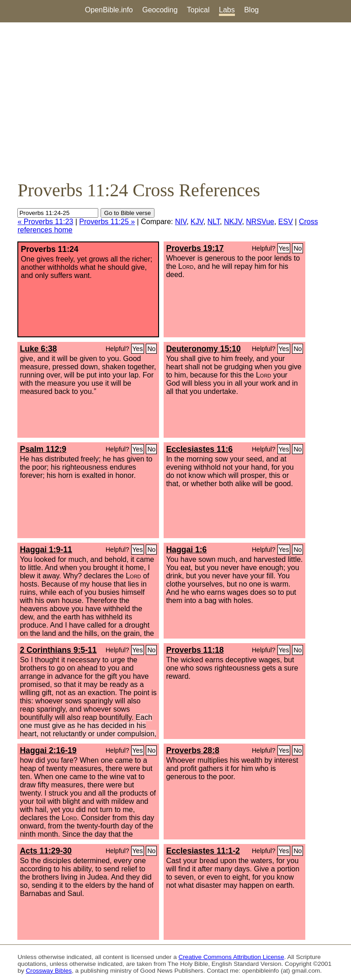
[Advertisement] (175, 101)
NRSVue (260, 222)
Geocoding (160, 10)
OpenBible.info (109, 10)
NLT (214, 222)
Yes (284, 248)
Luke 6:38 (38, 349)
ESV (286, 222)
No (298, 248)
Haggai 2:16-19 (48, 750)
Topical (198, 10)
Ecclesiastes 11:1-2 (203, 851)
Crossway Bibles (49, 971)
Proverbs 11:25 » (107, 222)
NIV (181, 222)
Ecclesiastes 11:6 (199, 449)
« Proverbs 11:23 (45, 222)
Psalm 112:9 (43, 449)
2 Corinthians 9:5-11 (58, 650)
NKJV (233, 222)
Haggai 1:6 (186, 550)
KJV (197, 222)
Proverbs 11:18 (195, 650)
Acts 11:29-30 (45, 851)
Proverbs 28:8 (192, 750)
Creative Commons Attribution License (231, 957)
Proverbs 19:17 (195, 248)
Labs (227, 10)
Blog (251, 10)
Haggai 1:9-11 (46, 550)
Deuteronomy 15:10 (203, 349)
